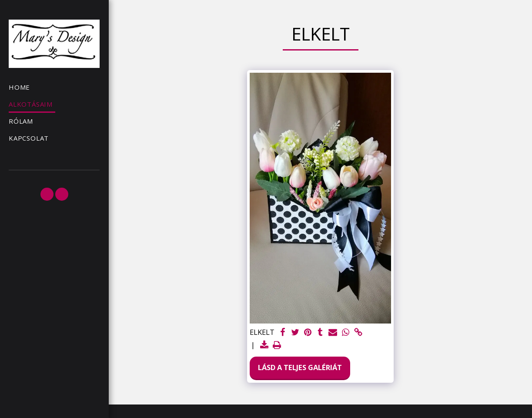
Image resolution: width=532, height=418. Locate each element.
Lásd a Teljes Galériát (300, 367)
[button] (47, 194)
